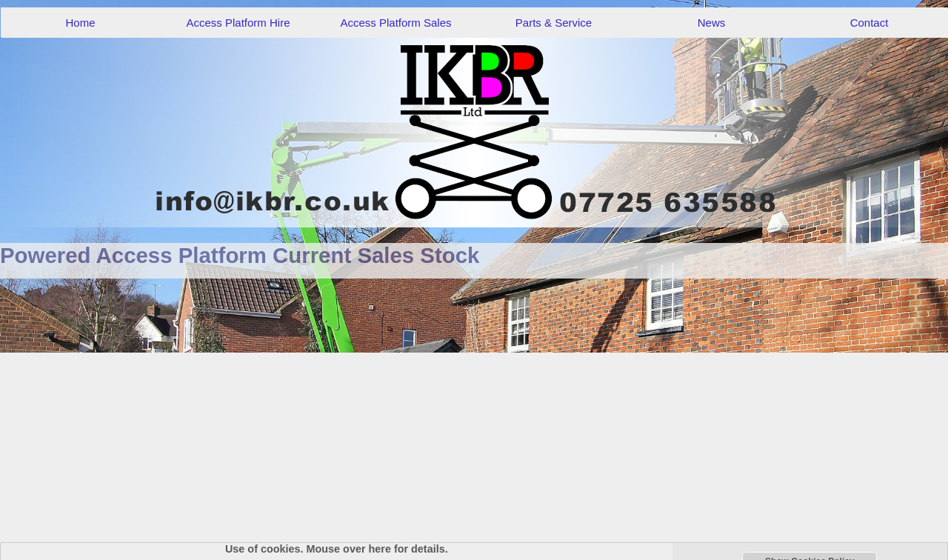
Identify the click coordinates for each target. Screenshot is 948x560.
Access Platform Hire (238, 23)
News (712, 23)
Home (80, 23)
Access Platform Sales (395, 23)
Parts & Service (554, 23)
